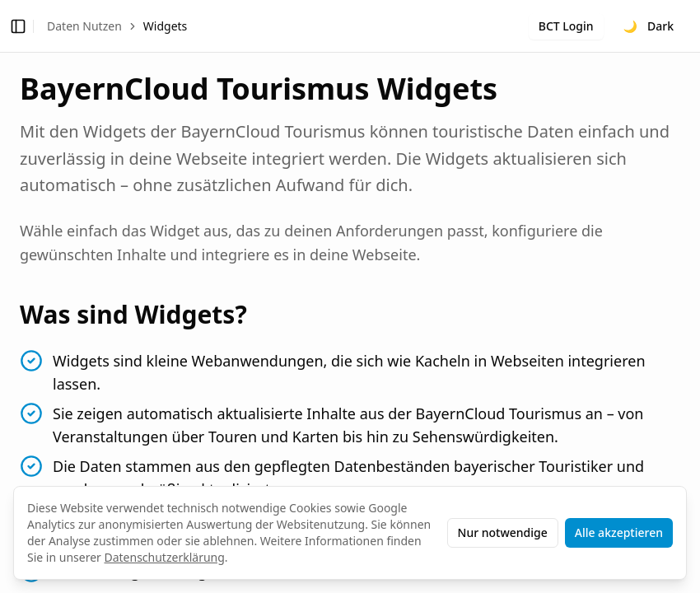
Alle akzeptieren (619, 532)
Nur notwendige (503, 532)
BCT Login (566, 26)
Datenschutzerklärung (164, 557)
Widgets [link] (166, 26)
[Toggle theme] (649, 26)
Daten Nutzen (84, 26)
